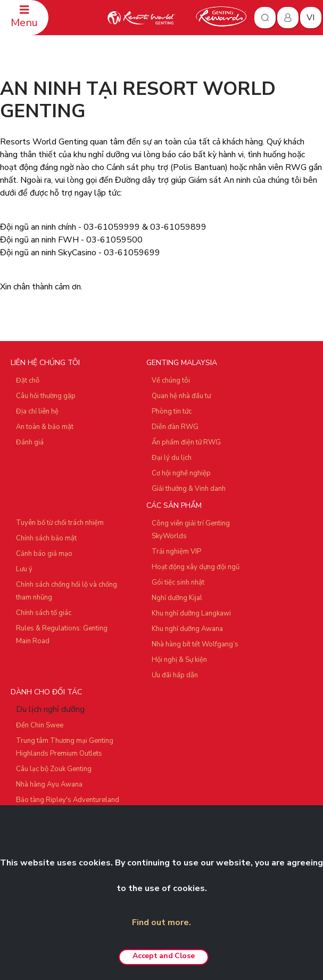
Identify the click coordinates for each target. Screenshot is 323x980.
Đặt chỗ (28, 380)
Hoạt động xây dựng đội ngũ (196, 567)
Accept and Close (163, 956)
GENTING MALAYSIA (182, 363)
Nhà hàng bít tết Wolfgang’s (195, 644)
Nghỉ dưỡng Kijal (177, 598)
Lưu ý (24, 569)
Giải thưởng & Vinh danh (189, 489)
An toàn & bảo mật (45, 427)
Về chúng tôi (171, 380)
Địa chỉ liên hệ (37, 411)
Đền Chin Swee (40, 725)
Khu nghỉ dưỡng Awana (187, 629)
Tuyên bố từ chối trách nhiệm (60, 523)
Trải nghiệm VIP (176, 552)
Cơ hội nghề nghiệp (181, 473)
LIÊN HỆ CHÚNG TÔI (45, 363)
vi (310, 18)
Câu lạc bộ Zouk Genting (54, 769)
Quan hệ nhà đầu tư (181, 396)
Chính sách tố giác (44, 613)
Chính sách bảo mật (46, 538)
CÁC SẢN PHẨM (174, 505)
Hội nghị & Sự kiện (179, 660)
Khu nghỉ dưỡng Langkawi (191, 613)
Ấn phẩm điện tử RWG (186, 442)
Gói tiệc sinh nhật (178, 582)
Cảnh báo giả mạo (44, 554)
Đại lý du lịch (172, 458)
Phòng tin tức (172, 411)
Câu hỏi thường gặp (46, 396)
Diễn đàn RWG (175, 427)
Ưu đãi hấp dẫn (175, 675)
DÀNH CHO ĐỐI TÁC (46, 692)
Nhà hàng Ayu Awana (49, 784)
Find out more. (161, 922)
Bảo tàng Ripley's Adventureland (68, 800)
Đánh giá (30, 442)
